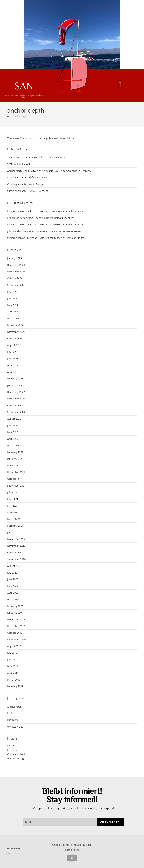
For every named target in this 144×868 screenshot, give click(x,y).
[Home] (8, 116)
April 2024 (13, 312)
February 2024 (15, 325)
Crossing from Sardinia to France (25, 184)
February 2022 (15, 452)
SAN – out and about (19, 164)
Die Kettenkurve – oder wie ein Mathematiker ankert (55, 211)
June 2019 (13, 660)
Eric (9, 218)
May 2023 (13, 365)
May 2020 (13, 586)
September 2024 (16, 285)
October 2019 (15, 633)
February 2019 (15, 686)
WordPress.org (15, 758)
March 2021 (14, 519)
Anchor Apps (14, 707)
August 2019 (14, 646)
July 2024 (12, 292)
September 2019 (16, 640)
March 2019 (14, 680)
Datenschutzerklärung (12, 848)
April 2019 (13, 673)
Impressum (8, 853)
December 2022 (16, 392)
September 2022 (16, 412)
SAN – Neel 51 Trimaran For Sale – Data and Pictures (36, 157)
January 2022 (14, 459)
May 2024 (13, 305)
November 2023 (16, 332)
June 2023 (13, 358)
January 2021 (14, 532)
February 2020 (15, 606)
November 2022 (16, 399)
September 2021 (16, 486)
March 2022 (14, 445)
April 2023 (13, 372)
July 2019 (12, 653)
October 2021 (15, 479)
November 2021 (16, 472)
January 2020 (14, 613)
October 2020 (15, 552)
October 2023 (15, 338)
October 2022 (15, 405)
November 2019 (16, 626)
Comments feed (16, 754)
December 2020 (16, 539)
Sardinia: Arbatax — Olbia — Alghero (28, 191)
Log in (10, 746)
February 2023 (15, 378)
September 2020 (16, 559)
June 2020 (13, 579)
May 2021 (13, 506)
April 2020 (13, 593)
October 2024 (15, 278)
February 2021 (15, 526)
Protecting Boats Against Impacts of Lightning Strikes (55, 238)
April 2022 (13, 439)
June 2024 (13, 298)
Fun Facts (12, 720)
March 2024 (14, 318)
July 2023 (12, 352)
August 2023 (14, 345)
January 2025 (14, 258)
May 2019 (13, 666)
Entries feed (14, 750)
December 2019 (16, 619)
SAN (24, 86)
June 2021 (13, 499)
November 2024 (16, 272)
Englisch (12, 713)
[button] (120, 85)
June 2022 (13, 425)
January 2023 (14, 385)
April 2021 (13, 512)
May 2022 (13, 432)
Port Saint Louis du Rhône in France (27, 177)
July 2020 (12, 573)
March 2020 (14, 599)
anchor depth (21, 116)
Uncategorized (15, 727)
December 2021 (16, 465)
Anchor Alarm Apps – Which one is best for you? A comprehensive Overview (49, 171)
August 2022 (14, 419)
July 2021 (12, 492)
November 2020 (16, 546)
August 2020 (14, 566)
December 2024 (16, 265)
